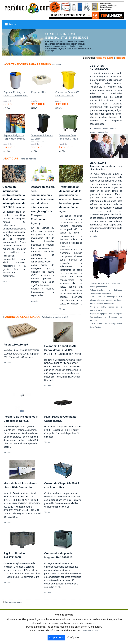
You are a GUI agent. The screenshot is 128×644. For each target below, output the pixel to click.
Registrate (120, 58)
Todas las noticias (28, 159)
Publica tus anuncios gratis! (55, 317)
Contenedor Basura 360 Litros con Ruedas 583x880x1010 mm (67, 95)
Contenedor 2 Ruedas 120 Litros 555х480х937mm (42, 138)
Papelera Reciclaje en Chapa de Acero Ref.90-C (16, 95)
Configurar (73, 637)
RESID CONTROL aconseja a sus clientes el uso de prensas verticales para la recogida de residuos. (106, 300)
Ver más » (57, 65)
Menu (11, 25)
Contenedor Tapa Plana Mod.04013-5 (68, 137)
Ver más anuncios (13, 602)
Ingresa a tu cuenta (104, 58)
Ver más (6, 282)
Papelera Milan (39, 92)
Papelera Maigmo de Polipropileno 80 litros (14, 137)
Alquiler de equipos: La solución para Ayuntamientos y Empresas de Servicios (106, 317)
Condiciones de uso (89, 631)
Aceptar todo (56, 637)
